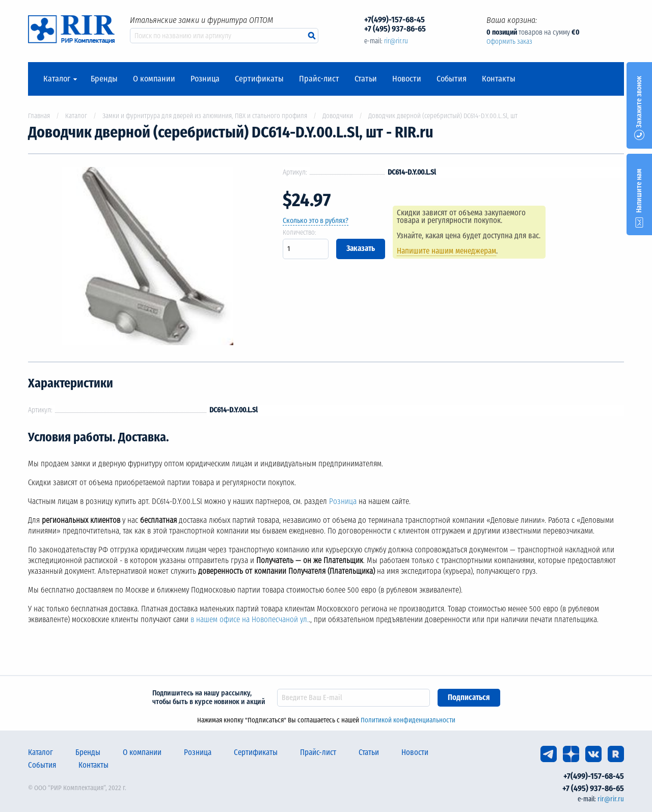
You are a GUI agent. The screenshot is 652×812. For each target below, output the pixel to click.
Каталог (57, 79)
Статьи (366, 79)
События (452, 79)
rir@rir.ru (396, 41)
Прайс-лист (319, 79)
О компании (154, 79)
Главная (39, 116)
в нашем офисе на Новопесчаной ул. (250, 620)
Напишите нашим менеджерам (446, 251)
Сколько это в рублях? (316, 221)
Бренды (104, 79)
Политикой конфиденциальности (408, 720)
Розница (205, 79)
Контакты (499, 79)
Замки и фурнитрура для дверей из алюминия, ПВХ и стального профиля (205, 116)
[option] (148, 258)
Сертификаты (259, 79)
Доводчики (338, 116)
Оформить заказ (509, 41)
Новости (407, 79)
